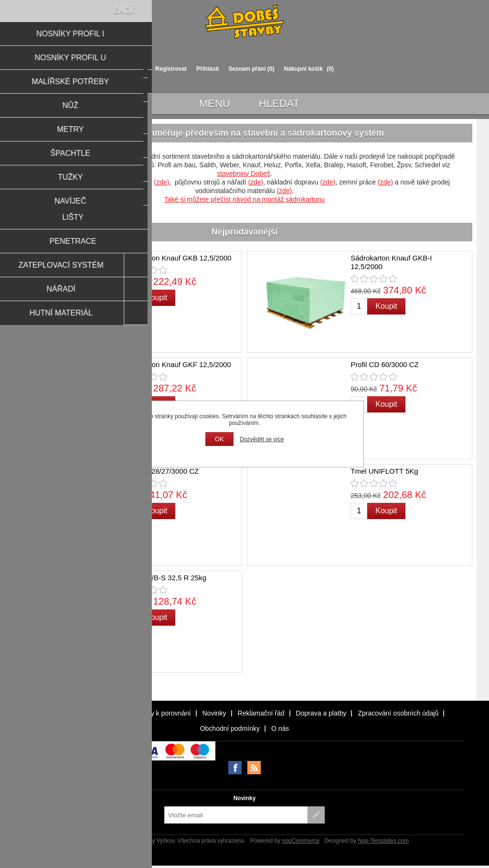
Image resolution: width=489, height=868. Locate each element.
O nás (280, 728)
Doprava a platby (321, 713)
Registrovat (171, 69)
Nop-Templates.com (383, 841)
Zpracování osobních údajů (398, 713)
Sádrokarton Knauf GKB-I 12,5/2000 (391, 262)
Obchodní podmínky (230, 728)
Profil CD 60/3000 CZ (385, 364)
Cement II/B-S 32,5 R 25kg (164, 578)
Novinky (214, 713)
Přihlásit (207, 69)
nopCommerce (301, 841)
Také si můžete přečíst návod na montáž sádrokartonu (244, 199)
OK (219, 439)
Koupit (156, 298)
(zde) (161, 182)
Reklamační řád (261, 713)
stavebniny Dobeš (243, 174)
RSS (254, 768)
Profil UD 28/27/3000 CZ (160, 471)
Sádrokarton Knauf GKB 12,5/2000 (176, 258)
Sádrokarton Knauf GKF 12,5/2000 (176, 364)
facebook (235, 768)
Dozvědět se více (262, 439)
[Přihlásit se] (236, 815)
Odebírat (316, 815)
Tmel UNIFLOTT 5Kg (384, 471)
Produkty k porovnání (159, 713)
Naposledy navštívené (84, 713)
